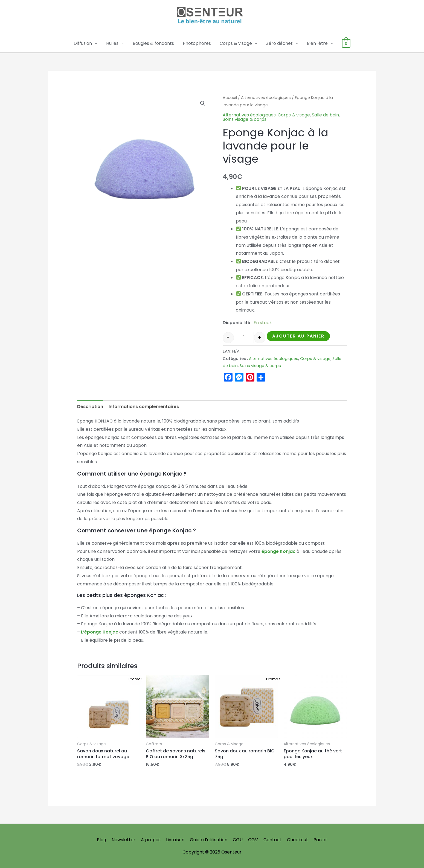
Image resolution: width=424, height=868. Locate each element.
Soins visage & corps (245, 119)
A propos (151, 840)
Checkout (297, 840)
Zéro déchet (280, 43)
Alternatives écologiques (266, 98)
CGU (238, 840)
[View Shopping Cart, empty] (346, 43)
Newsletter (124, 840)
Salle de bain (325, 115)
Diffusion (83, 43)
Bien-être (318, 43)
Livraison (175, 840)
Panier (320, 840)
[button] (203, 103)
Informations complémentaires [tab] (144, 407)
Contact (272, 840)
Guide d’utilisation (209, 840)
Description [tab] (90, 407)
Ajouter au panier (298, 336)
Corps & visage (236, 43)
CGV (253, 840)
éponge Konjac (278, 551)
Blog (101, 840)
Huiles (113, 43)
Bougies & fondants (154, 43)
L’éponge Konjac (100, 632)
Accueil (230, 98)
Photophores (197, 43)
